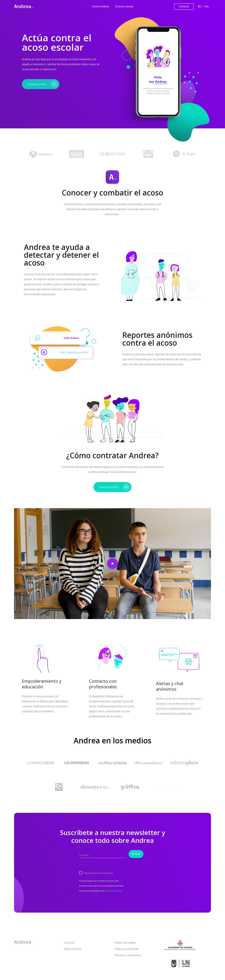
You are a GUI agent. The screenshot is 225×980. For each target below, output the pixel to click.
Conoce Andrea (100, 6)
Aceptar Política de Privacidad (96, 881)
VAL (207, 6)
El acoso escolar (124, 6)
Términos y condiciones (128, 955)
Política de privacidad (127, 949)
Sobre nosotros (73, 949)
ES (199, 6)
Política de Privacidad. (113, 896)
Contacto (184, 6)
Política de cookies (125, 942)
